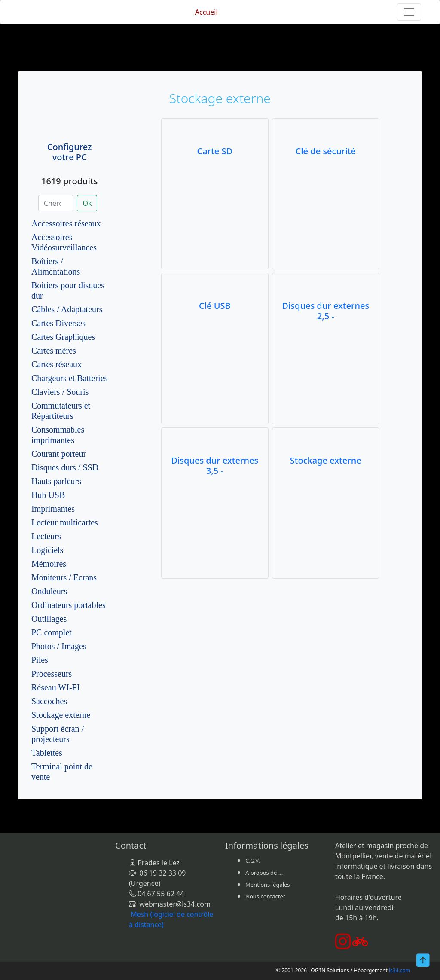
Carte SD (215, 151)
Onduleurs (49, 591)
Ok (87, 203)
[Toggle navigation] (409, 12)
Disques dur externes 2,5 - (325, 311)
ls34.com (400, 970)
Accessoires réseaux (66, 223)
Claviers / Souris (60, 392)
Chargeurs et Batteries (69, 378)
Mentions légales (268, 885)
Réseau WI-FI (55, 687)
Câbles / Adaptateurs (67, 309)
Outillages (49, 619)
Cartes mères (54, 351)
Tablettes (47, 753)
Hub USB (48, 495)
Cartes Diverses (58, 323)
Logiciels (47, 550)
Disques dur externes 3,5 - (215, 466)
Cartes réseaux (57, 364)
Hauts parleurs (56, 481)
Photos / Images (59, 646)
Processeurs (52, 674)
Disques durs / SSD (65, 467)
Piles (40, 660)
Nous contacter (265, 896)
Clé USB (215, 306)
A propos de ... (264, 873)
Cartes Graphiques (63, 337)
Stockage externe (61, 715)
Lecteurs (46, 536)
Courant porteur (59, 454)
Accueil (206, 12)
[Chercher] (56, 203)
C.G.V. (253, 861)
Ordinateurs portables (69, 605)
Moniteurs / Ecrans (64, 577)
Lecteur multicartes (65, 522)
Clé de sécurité (326, 151)
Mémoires (49, 564)
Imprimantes (53, 509)
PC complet (52, 632)
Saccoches (49, 701)
